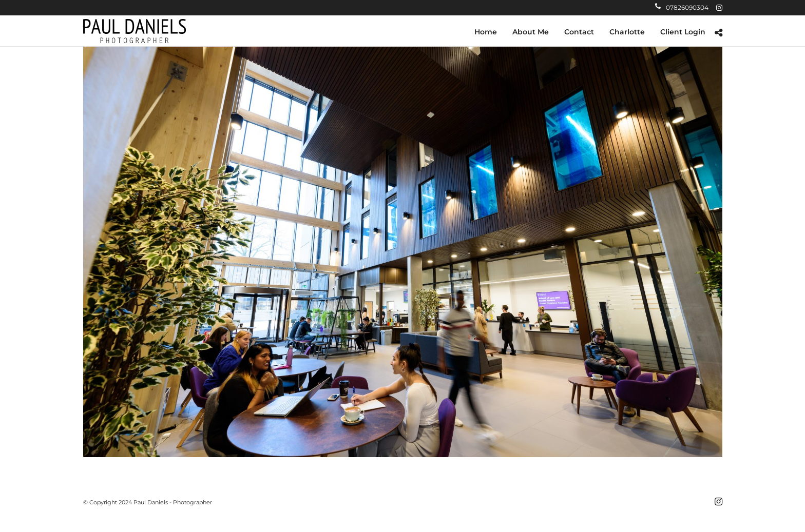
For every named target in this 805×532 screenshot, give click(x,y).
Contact (579, 32)
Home (486, 32)
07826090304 (682, 7)
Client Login (683, 32)
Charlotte (627, 32)
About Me (531, 32)
